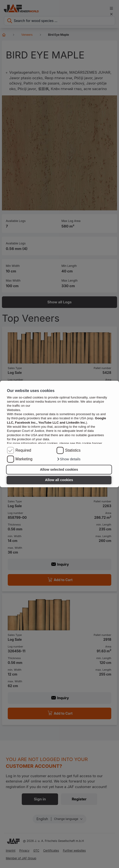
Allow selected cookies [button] (59, 470)
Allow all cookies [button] (59, 480)
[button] (69, 459)
